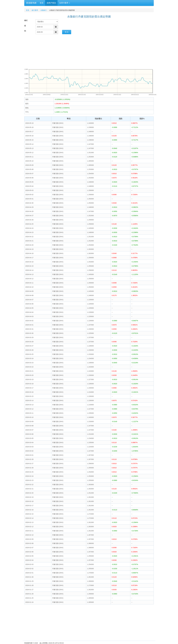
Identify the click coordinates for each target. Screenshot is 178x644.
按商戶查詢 (51, 3)
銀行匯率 (35, 10)
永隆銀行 (44, 10)
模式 (26, 20)
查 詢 (67, 32)
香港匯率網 (31, 3)
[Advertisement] (89, 51)
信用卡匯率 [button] (65, 3)
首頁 (42, 3)
